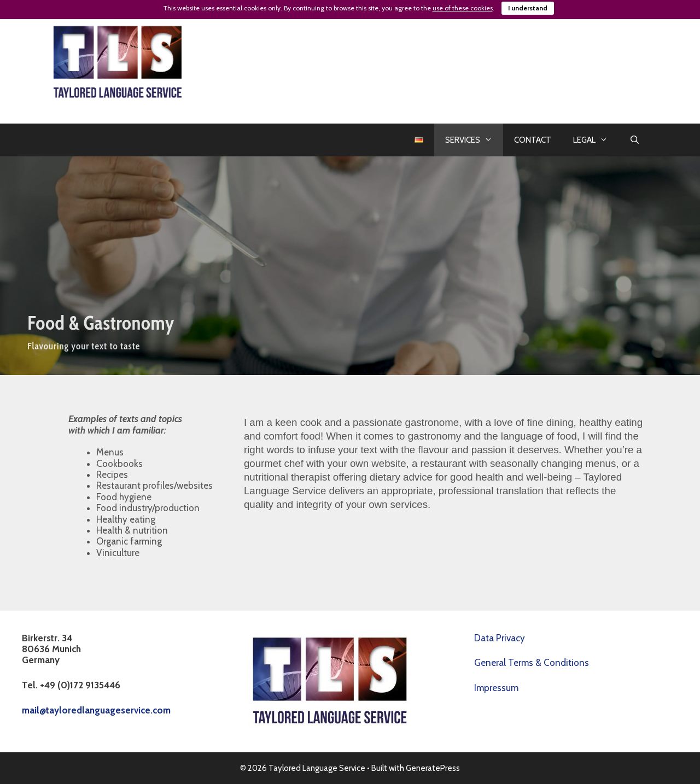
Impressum (496, 688)
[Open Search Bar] (635, 140)
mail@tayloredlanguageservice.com (96, 710)
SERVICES (474, 140)
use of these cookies (463, 8)
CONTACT (533, 140)
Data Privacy (500, 638)
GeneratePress (433, 768)
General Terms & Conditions (532, 663)
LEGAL (596, 140)
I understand (528, 8)
